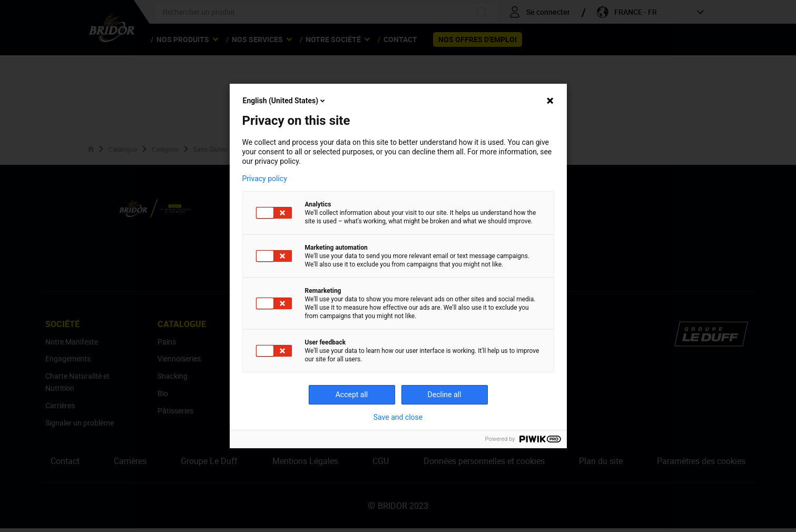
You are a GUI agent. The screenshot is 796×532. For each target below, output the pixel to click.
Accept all (352, 395)
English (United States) (285, 101)
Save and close (398, 417)
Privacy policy (265, 179)
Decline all (445, 395)
